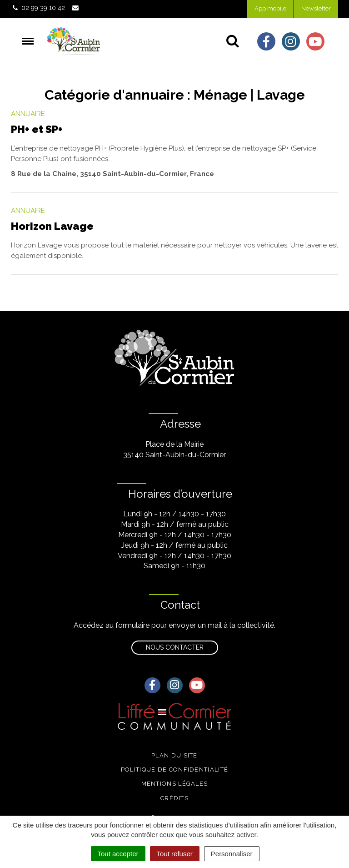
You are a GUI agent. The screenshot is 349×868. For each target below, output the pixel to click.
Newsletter (316, 8)
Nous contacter (175, 647)
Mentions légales (175, 784)
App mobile (270, 8)
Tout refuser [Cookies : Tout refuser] (175, 854)
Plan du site (174, 755)
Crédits (174, 798)
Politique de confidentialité (174, 770)
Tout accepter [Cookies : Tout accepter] (118, 854)
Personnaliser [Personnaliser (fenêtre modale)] (232, 854)
